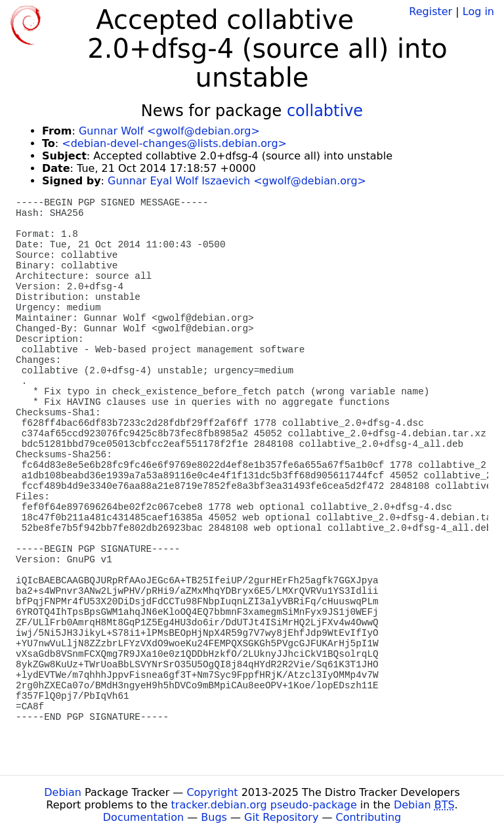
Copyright (212, 792)
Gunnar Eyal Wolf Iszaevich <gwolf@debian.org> (237, 181)
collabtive (325, 111)
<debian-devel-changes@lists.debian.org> (174, 143)
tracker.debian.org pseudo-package (264, 805)
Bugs (214, 817)
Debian (63, 792)
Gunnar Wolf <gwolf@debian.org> (169, 131)
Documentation (143, 817)
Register (430, 11)
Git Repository (281, 817)
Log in (478, 11)
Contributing (369, 817)
